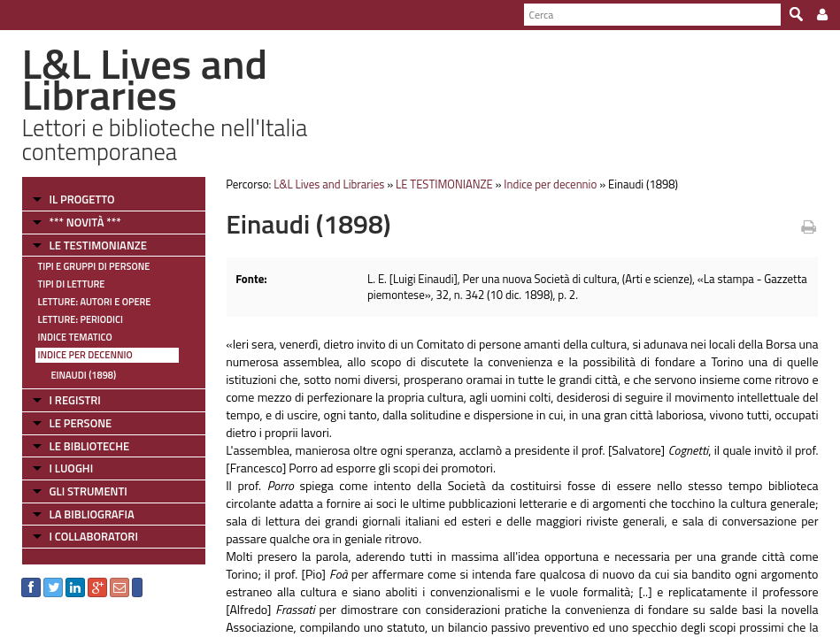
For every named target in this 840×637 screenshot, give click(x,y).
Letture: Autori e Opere (94, 302)
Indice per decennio (85, 355)
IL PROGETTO (81, 199)
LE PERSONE (80, 423)
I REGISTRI (74, 400)
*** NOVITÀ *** (85, 222)
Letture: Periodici (80, 319)
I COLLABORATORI (93, 536)
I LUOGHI (71, 468)
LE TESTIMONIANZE (97, 245)
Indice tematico (74, 337)
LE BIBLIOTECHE (89, 446)
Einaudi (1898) (83, 375)
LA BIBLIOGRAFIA (91, 514)
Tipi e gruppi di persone (93, 266)
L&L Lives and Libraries (329, 184)
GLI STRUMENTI (88, 491)
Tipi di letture (71, 284)
